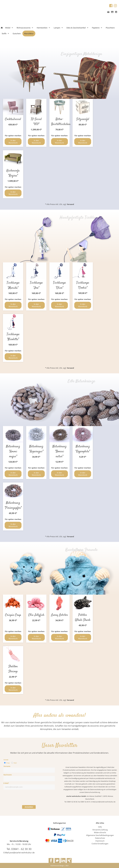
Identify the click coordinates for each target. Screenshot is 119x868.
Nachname (8, 775)
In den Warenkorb (13, 357)
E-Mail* (6, 783)
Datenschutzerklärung (92, 792)
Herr (15, 763)
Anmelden (29, 807)
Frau (8, 763)
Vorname (7, 766)
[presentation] (21, 798)
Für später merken (13, 351)
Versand (70, 368)
